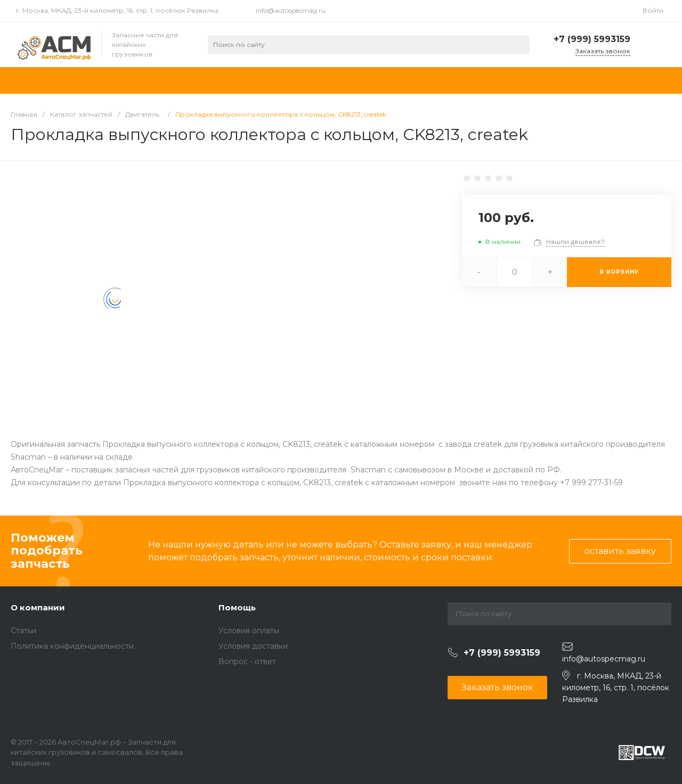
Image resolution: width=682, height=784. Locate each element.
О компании (38, 607)
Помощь (237, 607)
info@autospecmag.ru (291, 10)
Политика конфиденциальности (72, 646)
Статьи (23, 631)
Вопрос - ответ (247, 661)
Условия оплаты (249, 631)
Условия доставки (253, 646)
